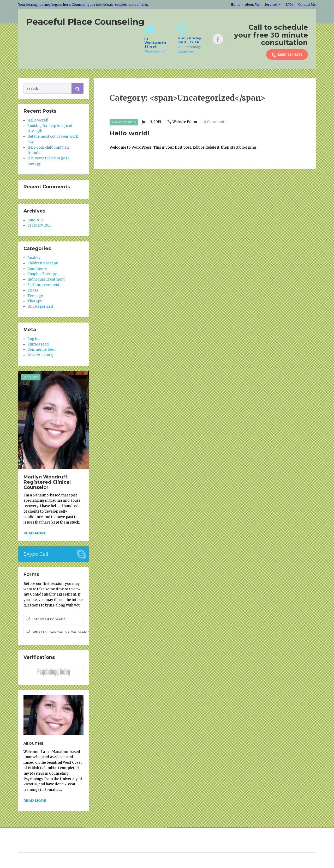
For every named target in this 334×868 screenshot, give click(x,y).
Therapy (35, 301)
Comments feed (41, 350)
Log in (33, 339)
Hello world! (130, 133)
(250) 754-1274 (287, 55)
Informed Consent (46, 619)
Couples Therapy (42, 274)
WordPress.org (40, 355)
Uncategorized (124, 122)
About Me (252, 5)
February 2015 (39, 225)
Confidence (37, 269)
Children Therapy (43, 263)
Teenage (35, 296)
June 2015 (35, 220)
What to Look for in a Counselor (55, 632)
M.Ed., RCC (31, 377)
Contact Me (307, 5)
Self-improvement (43, 285)
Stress (33, 290)
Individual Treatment (46, 279)
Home (235, 5)
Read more (35, 533)
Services (271, 5)
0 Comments (215, 122)
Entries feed (38, 344)
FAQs (290, 5)
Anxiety (34, 258)
